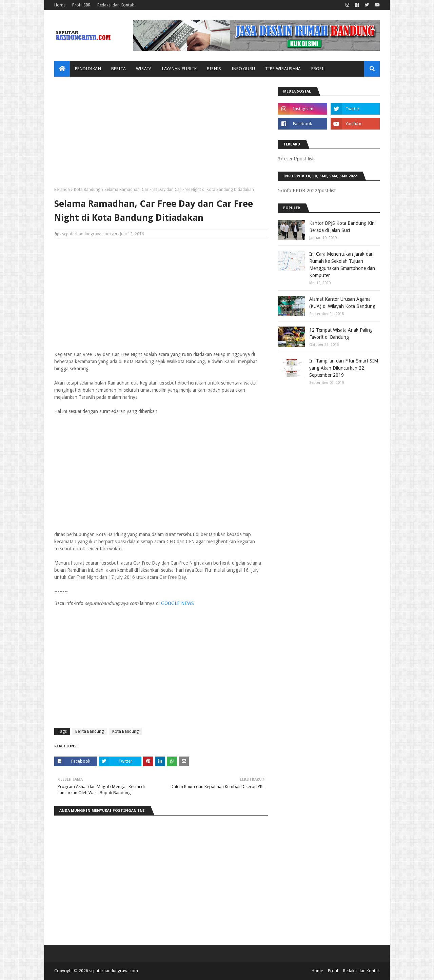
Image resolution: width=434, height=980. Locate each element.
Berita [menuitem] (119, 69)
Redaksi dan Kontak (116, 5)
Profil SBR (81, 5)
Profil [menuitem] (319, 69)
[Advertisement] (161, 134)
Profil (333, 971)
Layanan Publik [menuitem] (179, 69)
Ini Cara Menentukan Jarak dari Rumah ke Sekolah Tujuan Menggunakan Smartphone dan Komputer (342, 265)
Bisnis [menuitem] (214, 69)
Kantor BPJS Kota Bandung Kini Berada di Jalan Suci (342, 227)
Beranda (62, 190)
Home (60, 5)
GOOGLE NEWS (177, 603)
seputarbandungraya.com (86, 234)
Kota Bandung (87, 190)
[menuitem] (62, 69)
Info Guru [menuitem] (243, 69)
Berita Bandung (90, 731)
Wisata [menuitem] (144, 69)
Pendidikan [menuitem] (88, 69)
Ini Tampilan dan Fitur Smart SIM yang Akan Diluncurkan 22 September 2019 (344, 368)
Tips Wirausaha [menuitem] (283, 69)
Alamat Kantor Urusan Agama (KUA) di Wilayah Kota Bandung (342, 303)
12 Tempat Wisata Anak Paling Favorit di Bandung (341, 334)
